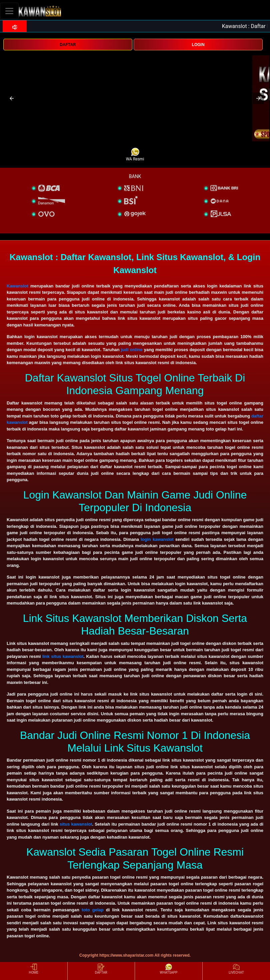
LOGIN (198, 45)
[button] (12, 98)
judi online (131, 350)
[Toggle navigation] (9, 11)
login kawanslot (157, 539)
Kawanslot (17, 286)
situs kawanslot (76, 824)
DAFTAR (68, 45)
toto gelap (93, 910)
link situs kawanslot (63, 656)
